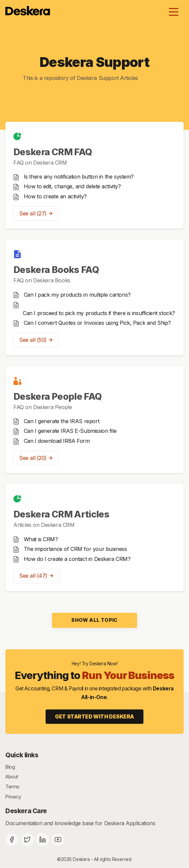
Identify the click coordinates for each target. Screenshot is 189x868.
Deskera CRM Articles (61, 514)
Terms (12, 787)
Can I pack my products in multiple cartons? (77, 295)
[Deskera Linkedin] (43, 840)
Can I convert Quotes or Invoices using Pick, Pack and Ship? (97, 323)
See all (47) (37, 576)
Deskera (81, 859)
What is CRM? (41, 539)
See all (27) (36, 213)
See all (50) (36, 340)
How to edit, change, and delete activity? (72, 186)
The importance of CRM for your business (75, 549)
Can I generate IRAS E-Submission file (70, 431)
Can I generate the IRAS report (62, 421)
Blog (10, 767)
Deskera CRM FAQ (53, 152)
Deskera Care (26, 811)
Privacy (13, 797)
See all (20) (36, 458)
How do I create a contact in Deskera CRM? (77, 559)
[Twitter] (27, 840)
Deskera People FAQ (57, 397)
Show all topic (94, 620)
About (12, 777)
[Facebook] (12, 840)
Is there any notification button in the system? (79, 177)
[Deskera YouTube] (58, 840)
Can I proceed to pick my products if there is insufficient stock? (99, 313)
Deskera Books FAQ (56, 270)
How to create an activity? (55, 196)
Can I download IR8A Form (57, 441)
